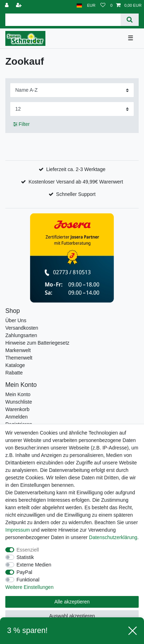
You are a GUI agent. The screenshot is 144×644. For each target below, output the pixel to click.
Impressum (18, 530)
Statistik (25, 557)
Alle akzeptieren (72, 602)
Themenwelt (19, 358)
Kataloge (15, 365)
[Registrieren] (20, 6)
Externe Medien (34, 565)
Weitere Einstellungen (29, 587)
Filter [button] (21, 124)
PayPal (24, 572)
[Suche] (130, 20)
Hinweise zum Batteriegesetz (37, 343)
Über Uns (16, 320)
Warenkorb (17, 409)
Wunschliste (19, 402)
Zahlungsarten (21, 335)
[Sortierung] (72, 90)
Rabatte (14, 373)
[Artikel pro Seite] (72, 109)
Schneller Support (76, 194)
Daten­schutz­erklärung (113, 537)
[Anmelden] (7, 6)
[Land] (79, 6)
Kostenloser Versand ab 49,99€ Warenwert (76, 182)
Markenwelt (18, 350)
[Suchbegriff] (63, 20)
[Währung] (91, 6)
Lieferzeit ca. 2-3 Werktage (76, 169)
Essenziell (28, 550)
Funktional (28, 580)
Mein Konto (18, 394)
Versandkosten (22, 328)
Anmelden (16, 417)
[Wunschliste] (103, 6)
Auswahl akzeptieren (72, 616)
